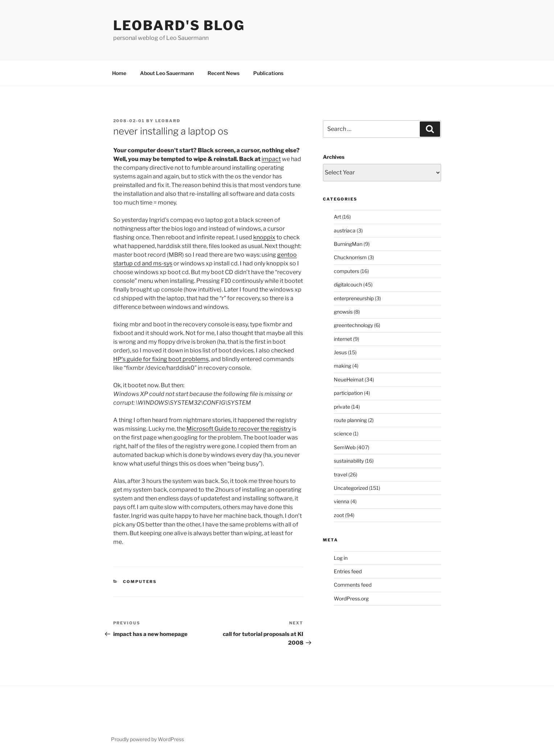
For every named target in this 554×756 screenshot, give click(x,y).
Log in (341, 558)
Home (119, 73)
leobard (168, 121)
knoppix (264, 237)
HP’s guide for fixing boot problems (161, 359)
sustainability (349, 461)
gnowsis (343, 312)
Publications (268, 73)
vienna (342, 501)
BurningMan (348, 244)
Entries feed (348, 571)
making (342, 366)
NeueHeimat (349, 379)
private (342, 407)
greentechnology (353, 325)
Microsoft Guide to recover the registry (239, 429)
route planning (350, 420)
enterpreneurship (354, 298)
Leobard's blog (179, 25)
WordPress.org (351, 598)
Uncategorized (351, 488)
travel (340, 474)
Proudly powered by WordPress (147, 739)
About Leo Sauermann (167, 73)
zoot (339, 515)
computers (140, 582)
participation (348, 393)
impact (271, 159)
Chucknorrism (350, 257)
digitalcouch (348, 284)
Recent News (223, 73)
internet (343, 339)
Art (337, 217)
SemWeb (345, 447)
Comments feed (353, 585)
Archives (334, 157)
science (343, 433)
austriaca (345, 230)
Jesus (340, 352)
